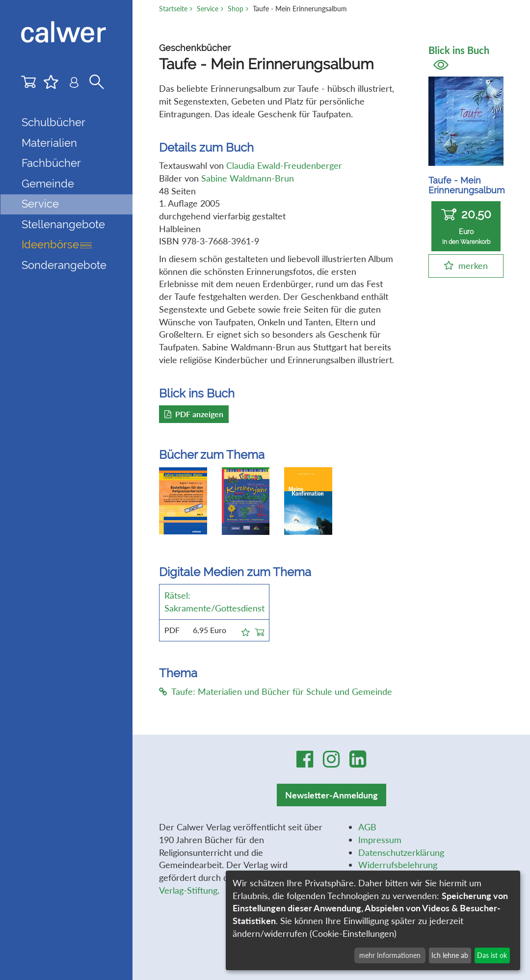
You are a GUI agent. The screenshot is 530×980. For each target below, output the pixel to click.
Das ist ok (492, 955)
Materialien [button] (49, 143)
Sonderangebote (64, 265)
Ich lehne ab (450, 955)
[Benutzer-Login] (74, 84)
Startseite (173, 9)
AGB (367, 827)
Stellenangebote (63, 225)
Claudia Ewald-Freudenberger (284, 165)
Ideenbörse (57, 245)
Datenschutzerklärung (401, 852)
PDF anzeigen (194, 414)
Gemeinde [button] (48, 184)
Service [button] (40, 204)
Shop (236, 9)
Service (208, 9)
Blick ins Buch (459, 57)
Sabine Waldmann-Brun (248, 178)
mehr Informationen (390, 955)
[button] (246, 631)
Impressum (380, 840)
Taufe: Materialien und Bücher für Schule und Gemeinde (276, 691)
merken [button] (473, 265)
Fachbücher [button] (51, 163)
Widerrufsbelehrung (398, 865)
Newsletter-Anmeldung (331, 795)
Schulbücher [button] (53, 122)
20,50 (466, 226)
